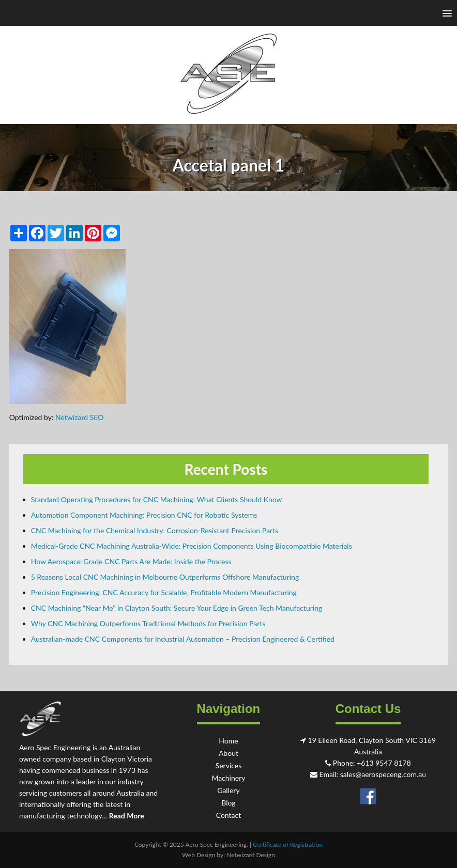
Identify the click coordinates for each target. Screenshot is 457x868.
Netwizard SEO (79, 417)
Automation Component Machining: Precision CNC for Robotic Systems (144, 515)
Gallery (228, 790)
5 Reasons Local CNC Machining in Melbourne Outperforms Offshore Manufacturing (165, 577)
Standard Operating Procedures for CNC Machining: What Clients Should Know (157, 499)
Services (229, 765)
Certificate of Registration (288, 844)
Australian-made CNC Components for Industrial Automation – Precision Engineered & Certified (183, 639)
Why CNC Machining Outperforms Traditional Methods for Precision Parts (148, 623)
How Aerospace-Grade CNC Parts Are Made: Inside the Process (131, 561)
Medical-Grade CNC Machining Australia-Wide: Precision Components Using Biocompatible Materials (192, 546)
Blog (228, 803)
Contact (229, 815)
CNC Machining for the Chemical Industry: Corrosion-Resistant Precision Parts (155, 530)
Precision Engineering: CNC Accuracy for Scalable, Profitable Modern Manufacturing (164, 592)
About (229, 753)
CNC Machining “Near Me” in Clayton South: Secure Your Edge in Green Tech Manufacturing (177, 608)
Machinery (228, 778)
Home (228, 741)
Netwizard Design (251, 855)
